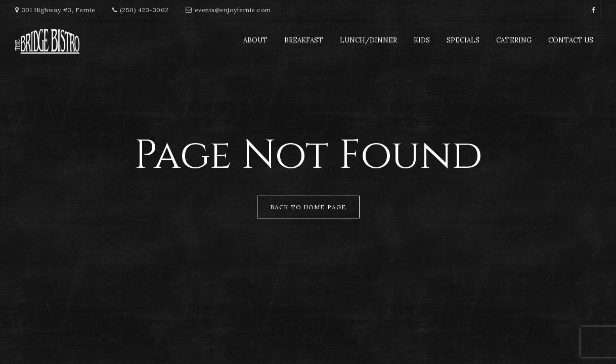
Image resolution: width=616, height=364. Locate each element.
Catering (514, 40)
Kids (422, 40)
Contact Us (571, 40)
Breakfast (304, 40)
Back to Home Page (308, 207)
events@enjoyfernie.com (233, 10)
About (255, 40)
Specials (463, 40)
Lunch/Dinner (368, 40)
